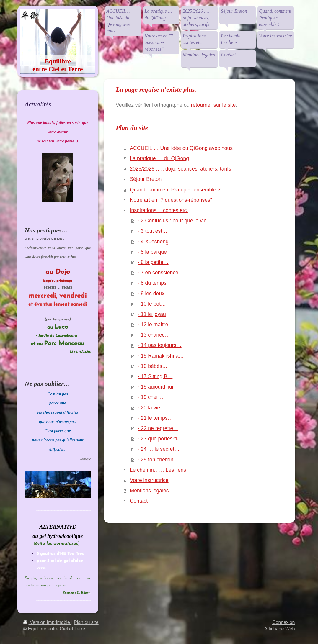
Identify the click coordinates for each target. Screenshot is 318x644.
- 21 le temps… (155, 418)
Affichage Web (279, 629)
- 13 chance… (154, 335)
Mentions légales (149, 491)
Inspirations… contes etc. (159, 210)
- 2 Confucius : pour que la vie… (175, 221)
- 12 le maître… (155, 325)
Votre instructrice (149, 480)
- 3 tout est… (153, 231)
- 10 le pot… (152, 304)
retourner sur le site (213, 105)
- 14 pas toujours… (160, 345)
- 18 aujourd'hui (155, 387)
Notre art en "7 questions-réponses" (171, 200)
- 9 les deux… (154, 294)
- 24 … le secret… (159, 449)
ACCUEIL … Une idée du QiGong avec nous (181, 148)
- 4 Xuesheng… (156, 242)
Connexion (284, 622)
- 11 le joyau (152, 314)
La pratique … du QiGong (160, 158)
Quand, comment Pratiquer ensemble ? (175, 190)
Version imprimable (47, 622)
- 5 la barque (152, 252)
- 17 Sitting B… (155, 376)
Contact (139, 501)
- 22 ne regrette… (158, 428)
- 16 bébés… (153, 366)
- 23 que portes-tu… (161, 439)
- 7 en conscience (158, 273)
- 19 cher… (150, 397)
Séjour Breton (146, 179)
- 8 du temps (152, 283)
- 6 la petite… (153, 262)
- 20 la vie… (151, 408)
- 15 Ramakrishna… (161, 356)
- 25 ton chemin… (158, 460)
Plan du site (86, 622)
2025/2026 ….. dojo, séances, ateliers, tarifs (181, 169)
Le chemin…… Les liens (158, 470)
